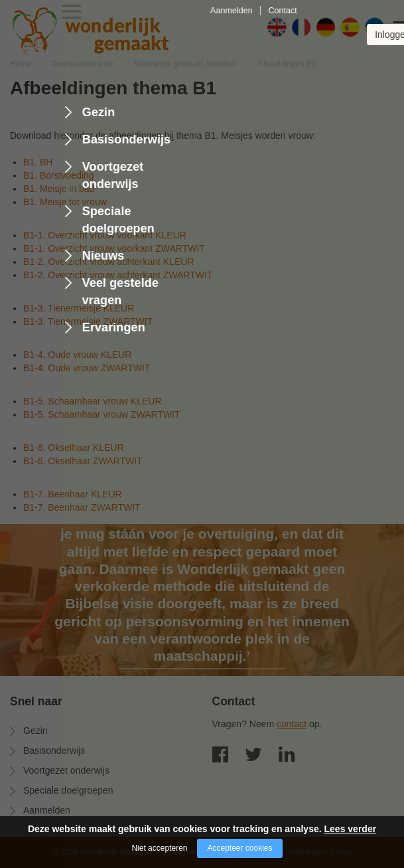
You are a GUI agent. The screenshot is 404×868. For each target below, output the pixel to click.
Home (21, 64)
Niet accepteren (159, 848)
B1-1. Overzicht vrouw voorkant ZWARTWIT (114, 248)
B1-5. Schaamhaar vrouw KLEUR (93, 401)
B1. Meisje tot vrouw (65, 202)
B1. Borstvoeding (59, 175)
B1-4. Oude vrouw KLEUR (77, 355)
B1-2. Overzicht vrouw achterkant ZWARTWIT (118, 275)
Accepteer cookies (239, 848)
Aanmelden (47, 810)
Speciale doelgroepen (68, 790)
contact (292, 724)
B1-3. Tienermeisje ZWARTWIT (88, 321)
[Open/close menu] (384, 28)
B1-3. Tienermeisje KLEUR (79, 308)
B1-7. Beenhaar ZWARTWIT (82, 507)
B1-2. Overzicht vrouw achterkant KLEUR (109, 262)
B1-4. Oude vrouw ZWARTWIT (87, 368)
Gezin (35, 731)
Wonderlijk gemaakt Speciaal (186, 64)
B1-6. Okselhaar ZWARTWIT (83, 461)
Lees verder (351, 829)
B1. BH (38, 162)
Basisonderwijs (54, 750)
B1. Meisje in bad (59, 189)
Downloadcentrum (83, 64)
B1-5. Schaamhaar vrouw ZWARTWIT (102, 414)
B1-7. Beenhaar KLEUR (73, 494)
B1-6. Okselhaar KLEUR (74, 448)
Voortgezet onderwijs (66, 770)
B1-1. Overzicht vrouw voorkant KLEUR (105, 235)
